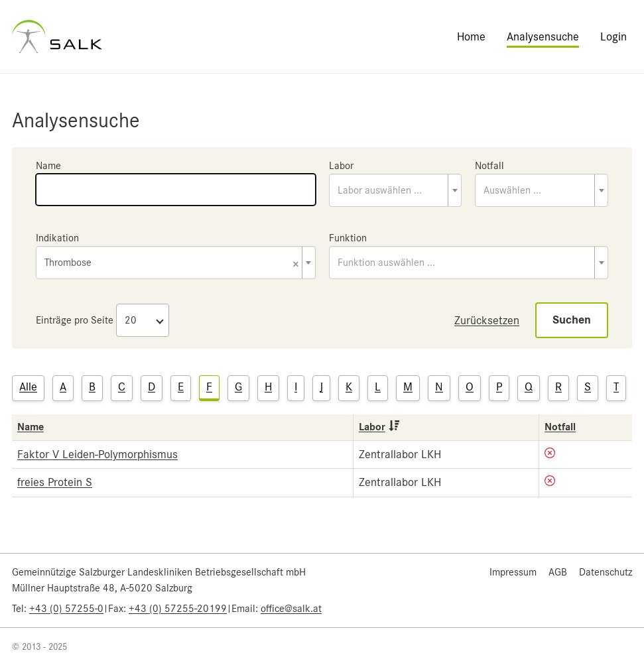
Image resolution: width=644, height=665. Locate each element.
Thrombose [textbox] (172, 264)
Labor (341, 166)
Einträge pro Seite (75, 320)
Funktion (348, 238)
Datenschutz (606, 572)
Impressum (513, 572)
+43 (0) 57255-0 (66, 609)
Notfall (489, 166)
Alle (28, 387)
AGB (558, 572)
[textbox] (396, 190)
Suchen (572, 320)
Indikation (57, 238)
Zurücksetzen (487, 320)
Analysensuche (543, 36)
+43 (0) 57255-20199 (178, 609)
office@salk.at (291, 609)
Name (48, 166)
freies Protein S (55, 482)
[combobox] (396, 190)
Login (613, 36)
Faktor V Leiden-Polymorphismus (97, 454)
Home (471, 36)
